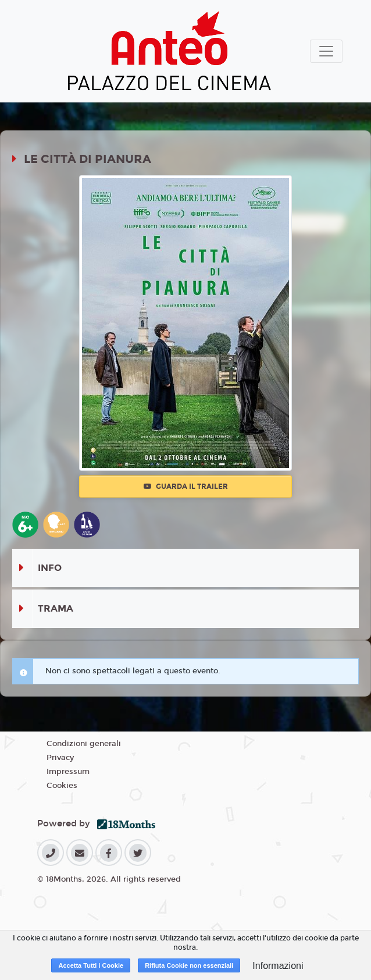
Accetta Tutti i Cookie (91, 965)
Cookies (62, 786)
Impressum (68, 772)
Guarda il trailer (186, 487)
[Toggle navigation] (326, 51)
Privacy (60, 758)
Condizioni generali (84, 744)
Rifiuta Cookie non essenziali (189, 965)
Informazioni (278, 966)
